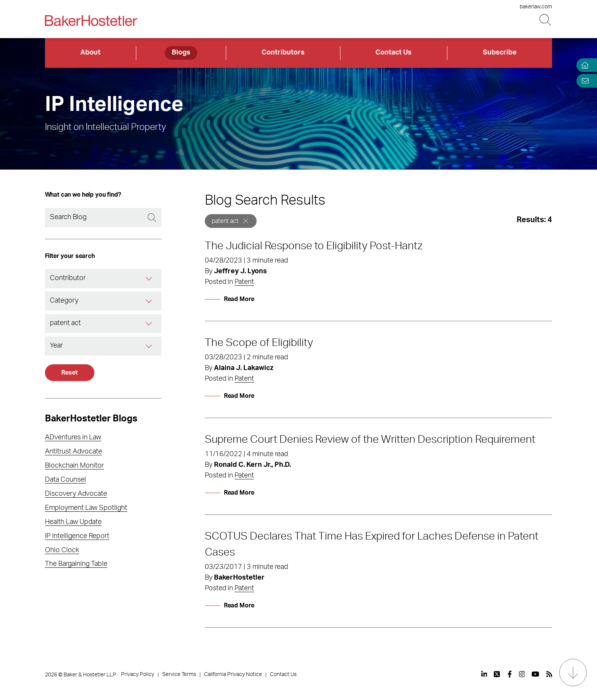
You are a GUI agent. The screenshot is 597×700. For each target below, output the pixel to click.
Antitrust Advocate (73, 452)
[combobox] (103, 279)
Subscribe (500, 53)
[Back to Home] (91, 21)
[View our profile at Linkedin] (484, 674)
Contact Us (393, 53)
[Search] (103, 218)
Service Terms (179, 674)
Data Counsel (65, 480)
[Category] (149, 301)
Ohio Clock (62, 550)
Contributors (283, 53)
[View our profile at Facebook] (510, 674)
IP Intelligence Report (77, 536)
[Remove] (246, 221)
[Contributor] (149, 279)
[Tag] (149, 324)
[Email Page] (583, 81)
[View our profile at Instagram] (522, 674)
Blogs (181, 53)
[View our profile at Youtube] (535, 674)
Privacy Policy (138, 674)
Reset (69, 373)
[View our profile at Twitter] (497, 674)
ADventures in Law (73, 437)
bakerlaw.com (536, 7)
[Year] (149, 346)
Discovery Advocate (76, 494)
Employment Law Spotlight (86, 508)
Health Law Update (73, 522)
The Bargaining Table (76, 564)
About (90, 53)
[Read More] (230, 299)
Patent (244, 282)
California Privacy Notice (233, 674)
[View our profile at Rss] (549, 674)
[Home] (583, 65)
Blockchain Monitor (74, 466)
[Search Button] (546, 20)
